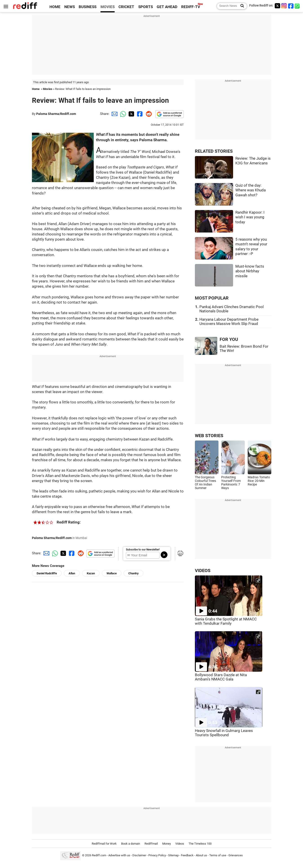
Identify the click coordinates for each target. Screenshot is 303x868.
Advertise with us (119, 855)
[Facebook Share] (139, 114)
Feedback (187, 855)
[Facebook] (291, 6)
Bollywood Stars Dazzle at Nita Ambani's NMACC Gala (221, 677)
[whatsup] (298, 6)
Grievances (236, 855)
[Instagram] (284, 6)
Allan (72, 573)
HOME (55, 7)
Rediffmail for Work (104, 844)
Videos (180, 844)
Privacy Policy (157, 855)
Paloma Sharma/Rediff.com (56, 114)
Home (36, 89)
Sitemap (173, 855)
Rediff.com (99, 855)
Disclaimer (139, 855)
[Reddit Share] (148, 114)
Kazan (91, 573)
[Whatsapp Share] (122, 114)
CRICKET (126, 7)
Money (167, 844)
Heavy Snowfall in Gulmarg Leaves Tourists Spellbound (224, 733)
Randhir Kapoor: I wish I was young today (250, 217)
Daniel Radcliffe (47, 573)
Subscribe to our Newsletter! (143, 550)
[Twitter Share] (131, 114)
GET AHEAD (167, 7)
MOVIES (108, 7)
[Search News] (241, 6)
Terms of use (218, 855)
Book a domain (131, 844)
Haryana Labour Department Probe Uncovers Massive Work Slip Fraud (229, 322)
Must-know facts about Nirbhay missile (250, 271)
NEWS (70, 7)
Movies (48, 89)
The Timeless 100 (200, 844)
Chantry (134, 573)
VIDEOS (203, 571)
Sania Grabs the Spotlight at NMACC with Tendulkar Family (226, 621)
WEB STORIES (209, 436)
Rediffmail (151, 844)
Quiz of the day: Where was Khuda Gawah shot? (251, 190)
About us (201, 855)
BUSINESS (88, 7)
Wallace (112, 573)
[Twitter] (277, 6)
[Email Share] (114, 114)
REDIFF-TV (191, 7)
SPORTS (146, 7)
